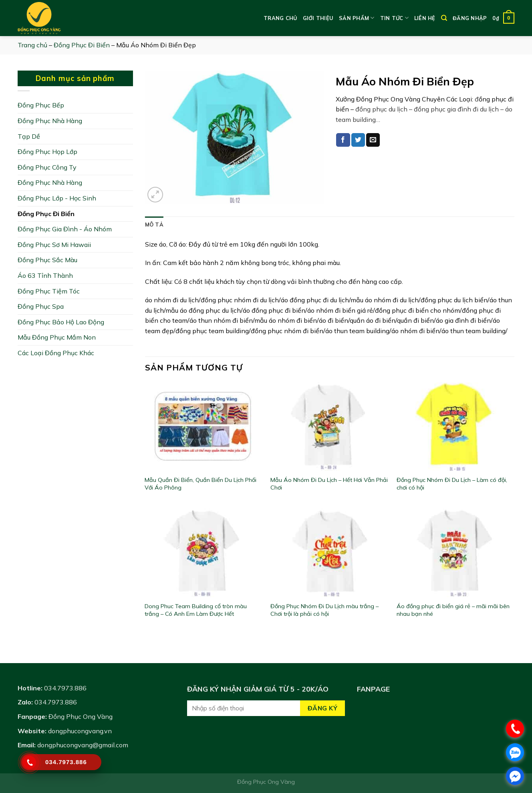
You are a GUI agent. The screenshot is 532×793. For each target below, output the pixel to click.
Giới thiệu (318, 18)
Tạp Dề (29, 136)
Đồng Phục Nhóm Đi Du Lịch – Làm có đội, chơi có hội (452, 484)
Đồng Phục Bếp (41, 105)
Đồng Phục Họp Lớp (47, 152)
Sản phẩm (357, 18)
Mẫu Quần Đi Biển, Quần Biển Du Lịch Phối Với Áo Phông (201, 484)
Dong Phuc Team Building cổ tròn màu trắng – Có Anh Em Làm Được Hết (196, 610)
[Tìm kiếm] (444, 18)
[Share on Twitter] (358, 140)
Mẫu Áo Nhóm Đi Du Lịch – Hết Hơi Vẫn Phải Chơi (329, 484)
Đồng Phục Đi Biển (82, 45)
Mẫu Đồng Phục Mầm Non (57, 337)
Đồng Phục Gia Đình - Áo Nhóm (65, 229)
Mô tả (154, 225)
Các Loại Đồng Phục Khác (56, 353)
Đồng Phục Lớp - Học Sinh (57, 198)
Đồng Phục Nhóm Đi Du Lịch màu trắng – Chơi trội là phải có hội (324, 610)
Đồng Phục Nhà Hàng (50, 121)
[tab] (154, 225)
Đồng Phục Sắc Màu (47, 260)
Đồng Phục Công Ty (47, 167)
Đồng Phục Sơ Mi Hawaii (54, 245)
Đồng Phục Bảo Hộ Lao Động (61, 322)
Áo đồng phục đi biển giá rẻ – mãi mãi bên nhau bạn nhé (453, 610)
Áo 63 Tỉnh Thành (45, 275)
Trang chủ (280, 18)
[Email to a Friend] (373, 140)
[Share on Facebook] (343, 140)
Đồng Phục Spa (41, 306)
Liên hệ (425, 18)
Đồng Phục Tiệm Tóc (49, 291)
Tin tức (394, 18)
